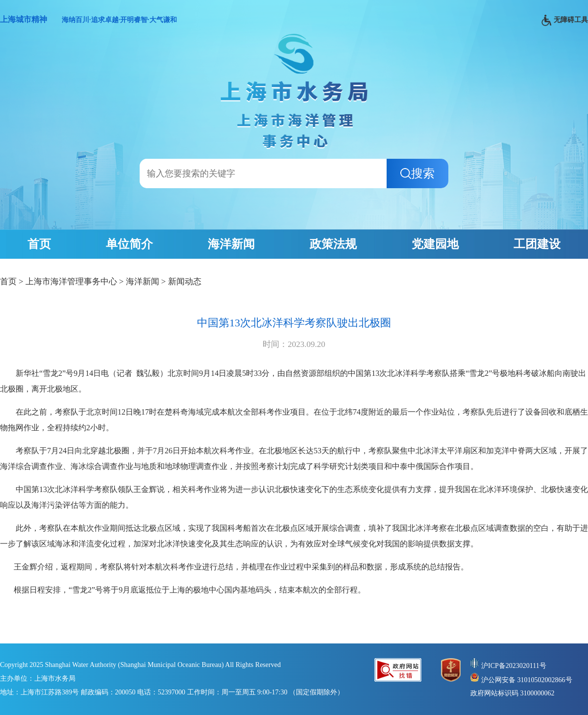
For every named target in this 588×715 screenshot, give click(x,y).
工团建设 (537, 244)
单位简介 (129, 244)
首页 (39, 244)
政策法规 (333, 244)
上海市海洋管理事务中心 (71, 282)
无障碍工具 (565, 20)
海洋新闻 (231, 244)
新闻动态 (185, 282)
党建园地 (435, 244)
